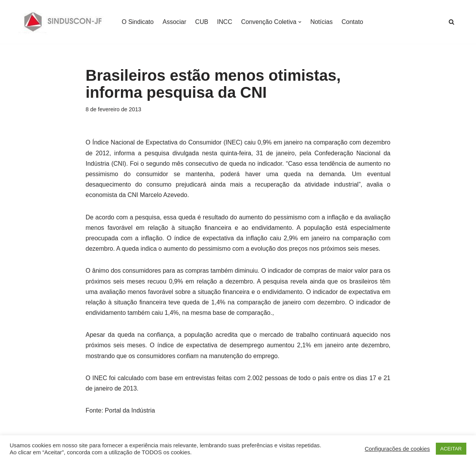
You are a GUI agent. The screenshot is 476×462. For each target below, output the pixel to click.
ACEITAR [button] (451, 449)
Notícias (321, 22)
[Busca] (451, 22)
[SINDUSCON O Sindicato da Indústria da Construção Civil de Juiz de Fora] (63, 22)
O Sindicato (138, 22)
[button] (300, 22)
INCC (225, 22)
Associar (174, 22)
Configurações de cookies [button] (397, 449)
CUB (202, 22)
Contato (352, 22)
